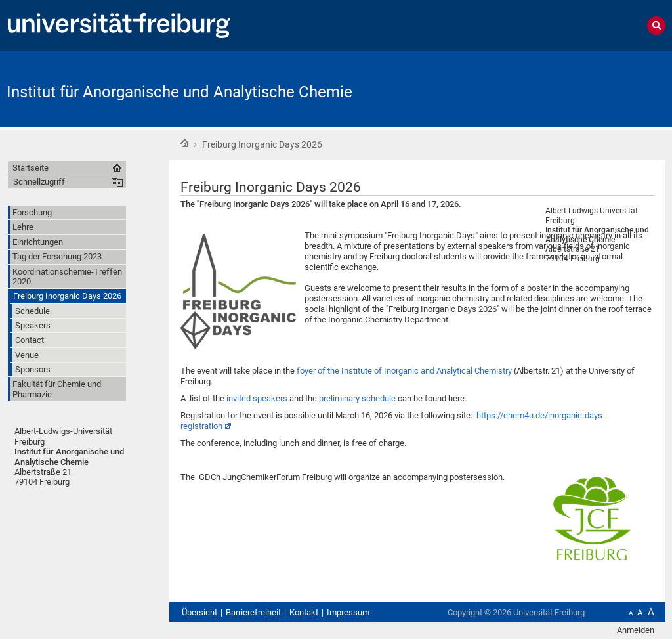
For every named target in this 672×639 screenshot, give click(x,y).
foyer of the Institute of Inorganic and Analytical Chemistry (404, 371)
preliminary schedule (357, 398)
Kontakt (304, 612)
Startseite (184, 143)
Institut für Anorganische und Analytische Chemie (179, 92)
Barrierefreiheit (253, 612)
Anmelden (636, 630)
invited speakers (257, 398)
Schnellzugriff (39, 182)
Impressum (348, 612)
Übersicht (199, 612)
